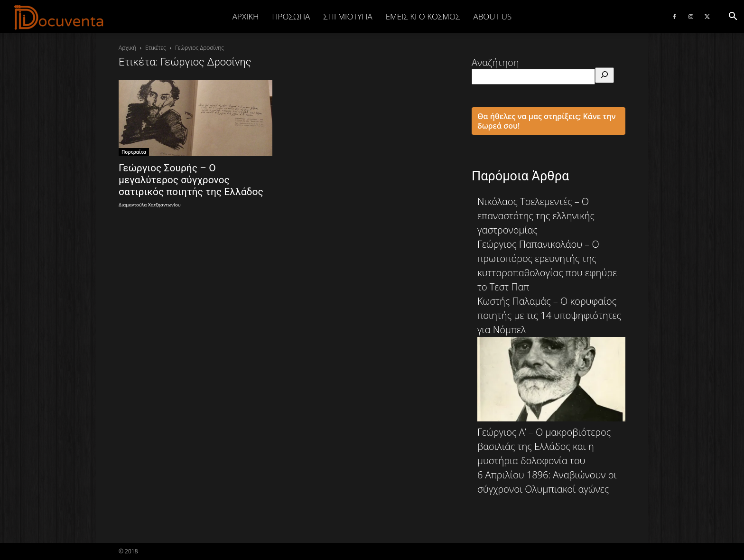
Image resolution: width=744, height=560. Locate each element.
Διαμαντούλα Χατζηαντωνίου (150, 205)
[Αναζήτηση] (604, 75)
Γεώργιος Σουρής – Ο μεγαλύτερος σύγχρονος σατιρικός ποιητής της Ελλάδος (191, 180)
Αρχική (246, 16)
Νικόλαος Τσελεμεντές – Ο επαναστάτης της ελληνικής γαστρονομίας (536, 216)
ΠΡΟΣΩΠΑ (291, 16)
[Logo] (59, 17)
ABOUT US (492, 16)
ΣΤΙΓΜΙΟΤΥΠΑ (348, 16)
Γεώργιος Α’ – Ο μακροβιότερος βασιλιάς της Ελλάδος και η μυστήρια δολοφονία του (544, 446)
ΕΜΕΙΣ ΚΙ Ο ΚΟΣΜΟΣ (423, 16)
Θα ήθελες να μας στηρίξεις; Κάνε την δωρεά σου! (547, 121)
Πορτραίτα (134, 152)
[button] (733, 16)
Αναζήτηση (495, 62)
